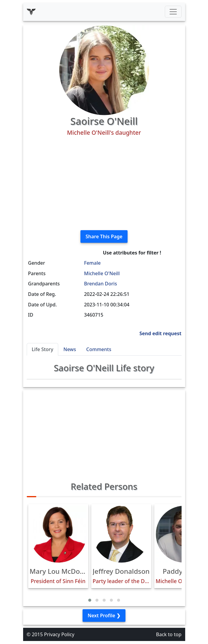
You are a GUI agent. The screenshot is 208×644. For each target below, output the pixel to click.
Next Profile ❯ (104, 615)
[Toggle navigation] (173, 12)
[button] (90, 600)
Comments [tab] (99, 349)
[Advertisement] (104, 183)
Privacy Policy (59, 634)
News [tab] (70, 349)
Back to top (169, 634)
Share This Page (104, 236)
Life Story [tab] (43, 349)
